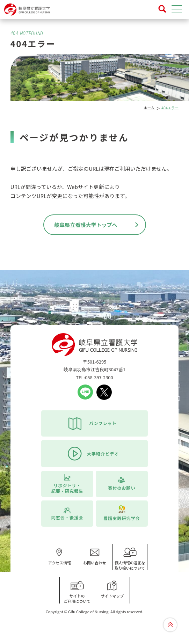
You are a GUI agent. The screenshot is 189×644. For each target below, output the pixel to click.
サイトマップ (112, 590)
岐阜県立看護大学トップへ (86, 225)
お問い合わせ (95, 556)
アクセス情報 (60, 556)
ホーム (149, 108)
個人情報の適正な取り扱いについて (130, 559)
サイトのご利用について (77, 592)
